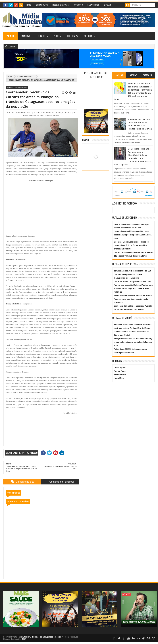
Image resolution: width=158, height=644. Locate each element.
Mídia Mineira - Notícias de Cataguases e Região (40, 637)
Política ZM (73, 36)
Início (29, 5)
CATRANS (10, 87)
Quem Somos (42, 5)
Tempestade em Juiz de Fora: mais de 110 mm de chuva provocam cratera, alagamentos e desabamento (132, 274)
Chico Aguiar (120, 368)
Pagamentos (93, 5)
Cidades (41, 36)
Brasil (86, 140)
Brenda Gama (120, 371)
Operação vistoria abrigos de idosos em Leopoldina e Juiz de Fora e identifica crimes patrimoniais (132, 245)
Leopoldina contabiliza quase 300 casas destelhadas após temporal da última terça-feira (133, 235)
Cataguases (26, 36)
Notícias (88, 36)
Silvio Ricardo (120, 375)
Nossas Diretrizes (61, 5)
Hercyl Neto (119, 378)
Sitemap (108, 5)
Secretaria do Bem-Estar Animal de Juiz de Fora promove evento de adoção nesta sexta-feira (133, 299)
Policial (58, 36)
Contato (79, 5)
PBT (24, 639)
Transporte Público (25, 76)
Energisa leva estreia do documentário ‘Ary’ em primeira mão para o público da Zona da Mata (133, 342)
